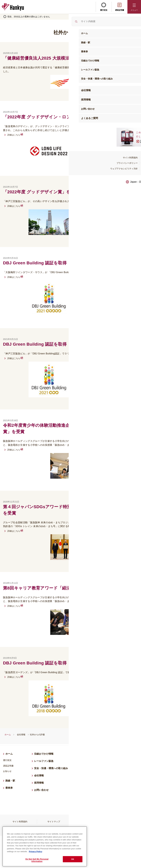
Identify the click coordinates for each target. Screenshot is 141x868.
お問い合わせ (41, 790)
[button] (134, 7)
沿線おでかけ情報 (44, 754)
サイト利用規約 (20, 822)
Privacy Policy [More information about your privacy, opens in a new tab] (35, 851)
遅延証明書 (120, 6)
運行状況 (104, 6)
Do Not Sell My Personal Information (37, 859)
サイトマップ (54, 822)
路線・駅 (10, 781)
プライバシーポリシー (87, 822)
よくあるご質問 (87, 829)
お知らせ (7, 771)
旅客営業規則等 (121, 822)
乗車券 (9, 788)
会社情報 (21, 735)
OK (73, 858)
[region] (45, 846)
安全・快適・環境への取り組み (51, 768)
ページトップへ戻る (135, 845)
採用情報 (40, 782)
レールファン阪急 (44, 761)
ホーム (8, 735)
